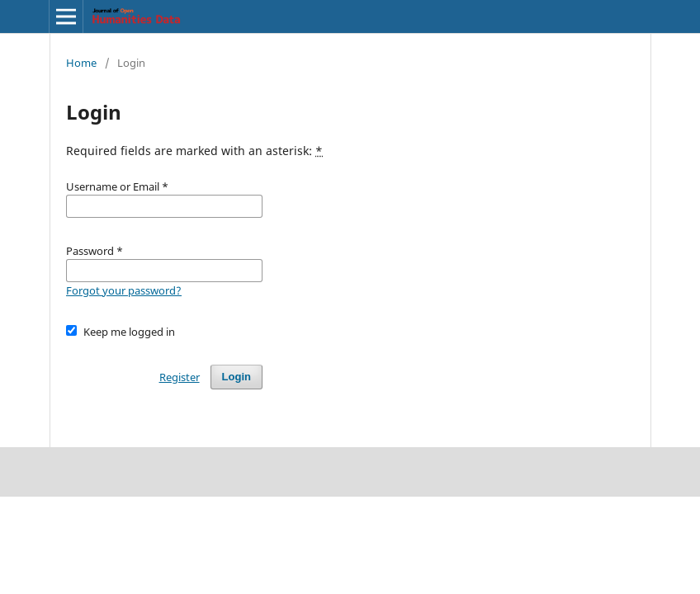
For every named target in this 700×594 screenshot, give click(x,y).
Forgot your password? (124, 290)
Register (180, 377)
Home (81, 63)
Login (236, 377)
